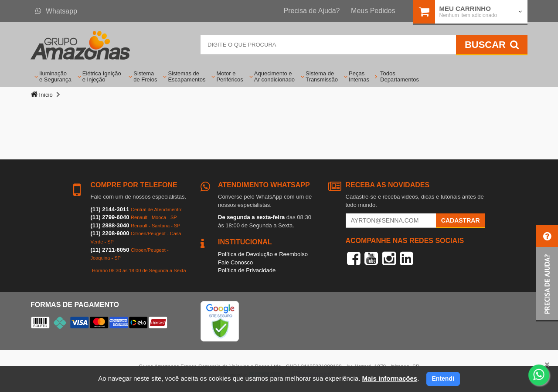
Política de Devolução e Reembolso (263, 254)
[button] (547, 273)
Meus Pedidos (373, 11)
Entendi (443, 378)
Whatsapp (56, 11)
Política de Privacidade (247, 270)
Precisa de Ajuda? (312, 11)
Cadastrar (461, 220)
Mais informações (390, 378)
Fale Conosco (235, 262)
